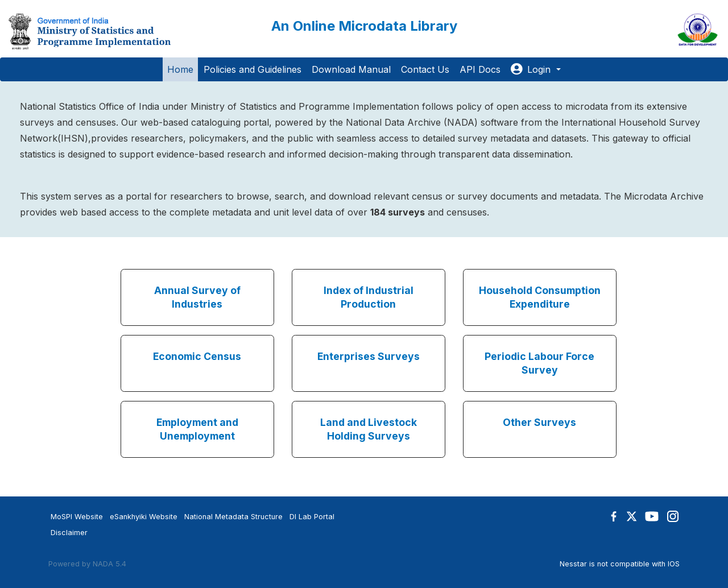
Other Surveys (539, 422)
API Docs (480, 69)
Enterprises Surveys (369, 356)
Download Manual (351, 69)
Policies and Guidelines (253, 69)
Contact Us (425, 69)
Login (532, 69)
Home (180, 69)
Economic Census (197, 356)
